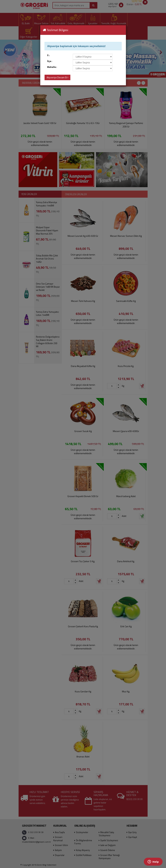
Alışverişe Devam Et (57, 77)
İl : (48, 55)
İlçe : (50, 61)
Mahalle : (52, 67)
